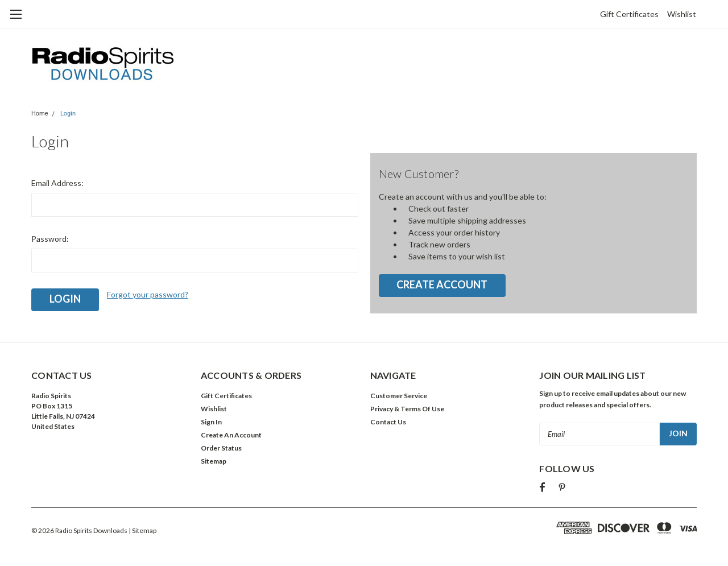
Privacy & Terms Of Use (407, 409)
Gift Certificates (629, 14)
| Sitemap (142, 530)
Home (40, 113)
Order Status (221, 448)
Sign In (211, 422)
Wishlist (682, 14)
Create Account (442, 284)
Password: (50, 239)
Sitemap (214, 461)
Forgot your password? (148, 294)
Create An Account (231, 435)
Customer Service (399, 396)
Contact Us (388, 422)
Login (68, 113)
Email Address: (57, 183)
